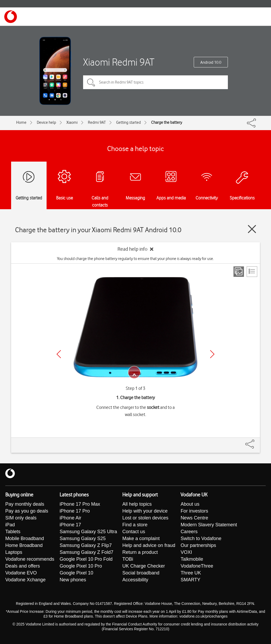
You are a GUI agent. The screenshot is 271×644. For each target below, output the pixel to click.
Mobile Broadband (25, 538)
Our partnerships (198, 545)
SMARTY (190, 580)
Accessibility (135, 580)
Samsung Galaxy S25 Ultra (88, 532)
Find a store (135, 525)
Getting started (128, 122)
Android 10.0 (211, 62)
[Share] (256, 441)
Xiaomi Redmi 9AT (119, 62)
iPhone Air (70, 518)
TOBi (128, 559)
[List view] (252, 272)
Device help (46, 122)
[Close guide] (252, 229)
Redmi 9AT (97, 122)
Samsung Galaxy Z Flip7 (86, 545)
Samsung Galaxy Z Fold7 (86, 552)
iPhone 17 (70, 525)
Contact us (134, 532)
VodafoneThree (197, 566)
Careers (189, 532)
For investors (194, 511)
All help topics (137, 504)
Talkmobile (192, 559)
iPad (10, 525)
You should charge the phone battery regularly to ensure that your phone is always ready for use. (135, 259)
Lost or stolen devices (145, 518)
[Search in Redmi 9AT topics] (155, 82)
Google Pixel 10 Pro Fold (86, 559)
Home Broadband (24, 545)
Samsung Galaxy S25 (83, 538)
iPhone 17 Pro (75, 511)
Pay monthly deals (25, 504)
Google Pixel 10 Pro (81, 566)
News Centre (194, 518)
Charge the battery (167, 122)
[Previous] (59, 354)
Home (21, 122)
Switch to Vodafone (201, 538)
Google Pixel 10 (76, 573)
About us (190, 504)
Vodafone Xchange (25, 580)
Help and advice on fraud (149, 545)
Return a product (140, 552)
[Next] (212, 354)
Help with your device (145, 511)
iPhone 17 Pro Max (80, 504)
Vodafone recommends (30, 559)
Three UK (191, 573)
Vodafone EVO (21, 573)
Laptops (14, 552)
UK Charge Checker (144, 566)
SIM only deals (21, 518)
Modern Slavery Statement (209, 525)
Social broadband (141, 573)
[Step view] (239, 272)
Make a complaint (141, 538)
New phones (73, 580)
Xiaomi (72, 122)
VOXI (186, 552)
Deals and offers (23, 566)
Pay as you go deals (27, 511)
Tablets (13, 532)
